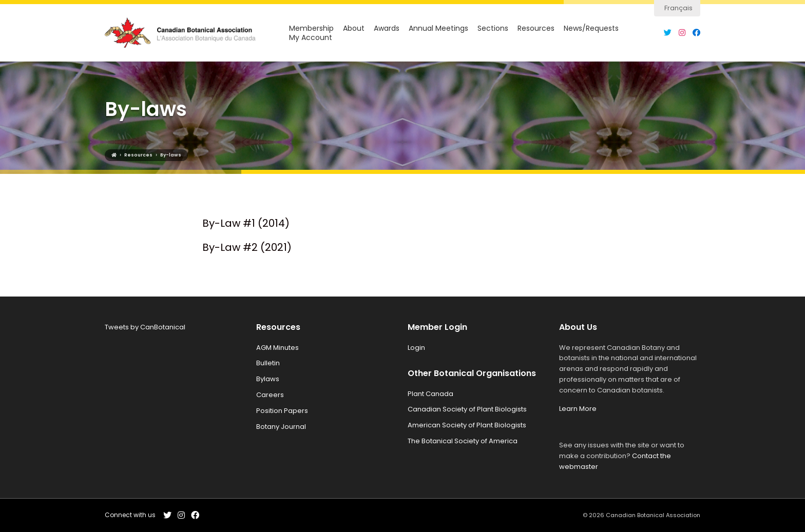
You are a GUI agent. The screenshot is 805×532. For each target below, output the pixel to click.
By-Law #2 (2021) (247, 247)
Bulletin (268, 363)
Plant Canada (430, 394)
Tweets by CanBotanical (145, 327)
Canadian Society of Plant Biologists (467, 409)
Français (678, 8)
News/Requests (591, 28)
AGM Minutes (277, 348)
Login (416, 348)
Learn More (578, 409)
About (354, 28)
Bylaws (268, 379)
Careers (270, 395)
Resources (536, 28)
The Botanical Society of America (463, 441)
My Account (311, 38)
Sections (493, 28)
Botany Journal (281, 427)
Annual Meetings (438, 28)
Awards (387, 28)
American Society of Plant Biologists (467, 425)
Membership (311, 28)
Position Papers (282, 411)
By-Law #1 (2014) (246, 223)
